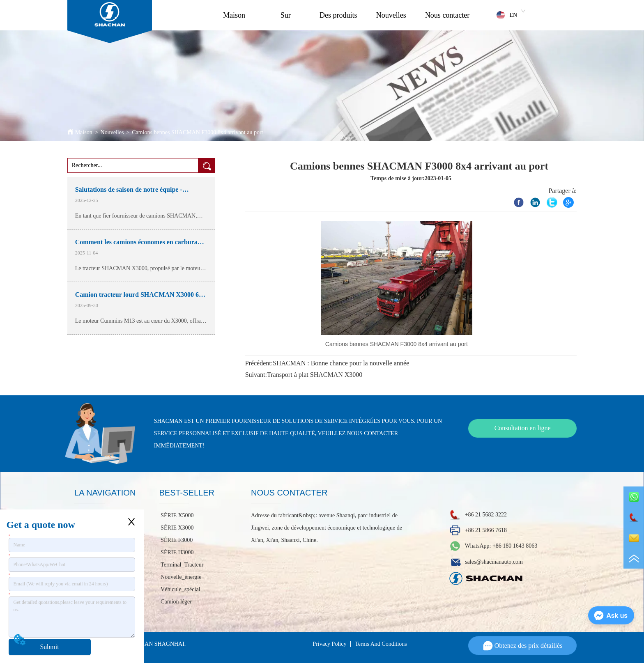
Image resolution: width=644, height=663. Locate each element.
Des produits (338, 15)
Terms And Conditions (381, 644)
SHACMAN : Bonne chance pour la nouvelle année (341, 363)
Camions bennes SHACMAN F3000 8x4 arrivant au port (197, 132)
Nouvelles (391, 15)
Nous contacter (447, 15)
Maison (234, 15)
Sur (286, 15)
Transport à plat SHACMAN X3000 (315, 375)
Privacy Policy (329, 644)
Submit (49, 647)
